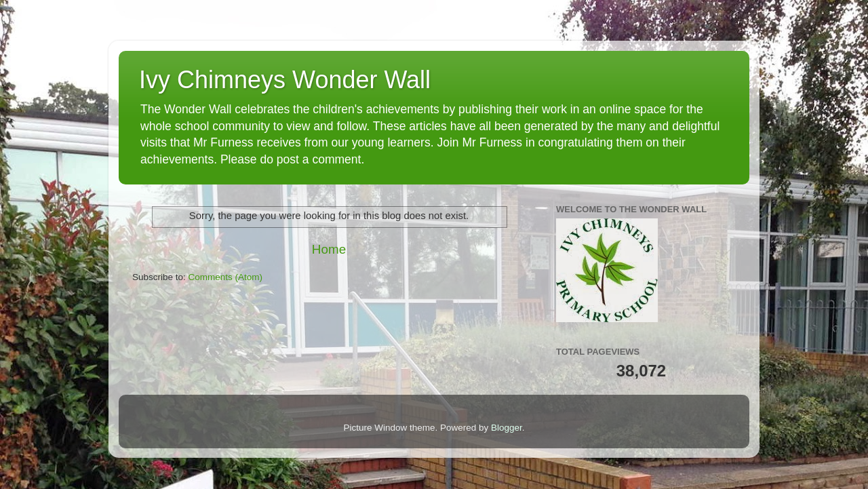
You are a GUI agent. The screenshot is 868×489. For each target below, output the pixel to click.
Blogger (507, 428)
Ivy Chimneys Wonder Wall (285, 80)
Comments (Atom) (226, 277)
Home (329, 249)
